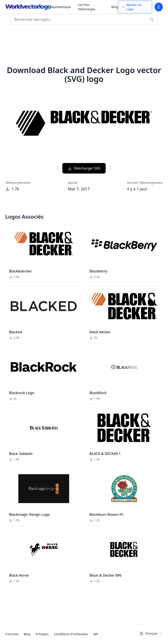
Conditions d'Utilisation (71, 634)
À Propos (42, 634)
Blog (115, 7)
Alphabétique (61, 7)
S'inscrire (12, 634)
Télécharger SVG (84, 168)
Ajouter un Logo (132, 7)
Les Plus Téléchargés (87, 7)
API (96, 634)
